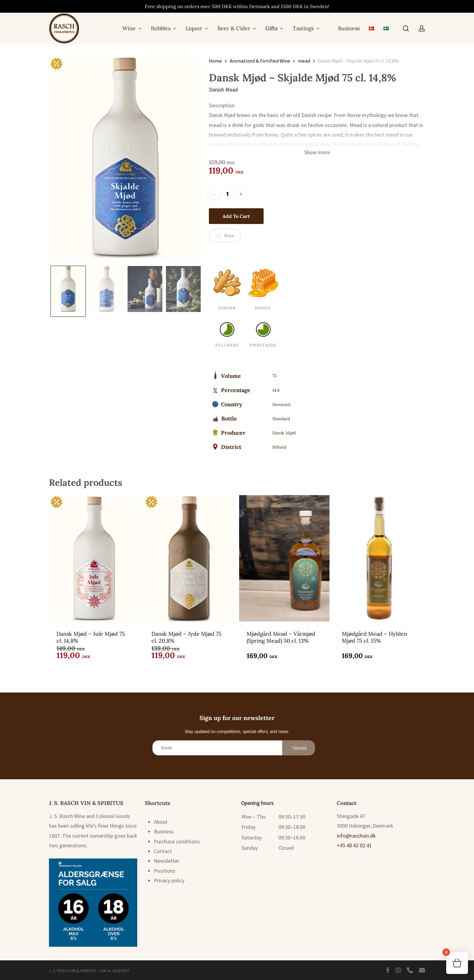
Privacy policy (169, 880)
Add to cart (236, 216)
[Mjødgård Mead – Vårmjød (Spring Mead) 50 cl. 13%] (284, 558)
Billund (279, 447)
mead (304, 61)
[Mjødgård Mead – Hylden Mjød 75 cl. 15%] (380, 558)
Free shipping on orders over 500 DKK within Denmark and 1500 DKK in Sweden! (237, 6)
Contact (163, 851)
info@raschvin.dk (356, 836)
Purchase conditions (177, 841)
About (161, 822)
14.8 (276, 390)
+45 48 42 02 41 (354, 845)
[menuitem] (372, 28)
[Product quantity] (228, 194)
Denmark (282, 404)
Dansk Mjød (284, 433)
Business (164, 831)
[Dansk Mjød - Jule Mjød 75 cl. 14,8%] (94, 558)
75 (274, 376)
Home (215, 61)
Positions (165, 871)
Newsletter (167, 861)
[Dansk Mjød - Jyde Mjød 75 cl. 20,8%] (189, 558)
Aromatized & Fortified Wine (260, 61)
